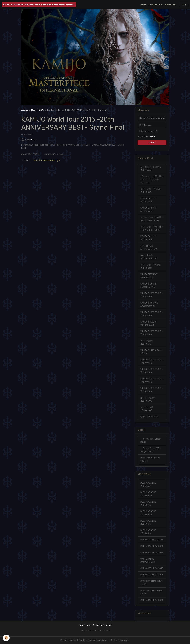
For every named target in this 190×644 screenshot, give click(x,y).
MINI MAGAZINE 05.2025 (152, 553)
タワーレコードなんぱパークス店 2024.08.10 (152, 229)
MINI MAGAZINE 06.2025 (152, 546)
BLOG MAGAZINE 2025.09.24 (148, 494)
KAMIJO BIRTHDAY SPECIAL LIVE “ (149, 276)
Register (107, 625)
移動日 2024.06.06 (150, 417)
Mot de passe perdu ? (146, 137)
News (89, 625)
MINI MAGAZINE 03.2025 (152, 575)
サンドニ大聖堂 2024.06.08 (148, 399)
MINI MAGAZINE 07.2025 (152, 540)
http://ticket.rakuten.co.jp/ (47, 161)
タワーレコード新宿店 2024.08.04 (151, 266)
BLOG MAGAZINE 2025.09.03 (148, 513)
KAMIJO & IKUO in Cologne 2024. (148, 323)
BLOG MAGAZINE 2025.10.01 (148, 484)
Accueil (25, 110)
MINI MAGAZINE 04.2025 (152, 568)
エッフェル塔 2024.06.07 (147, 409)
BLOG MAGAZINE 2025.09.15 (148, 503)
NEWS (41, 110)
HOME (144, 5)
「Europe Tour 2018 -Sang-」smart (151, 450)
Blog (33, 110)
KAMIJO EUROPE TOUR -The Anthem (152, 295)
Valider (152, 143)
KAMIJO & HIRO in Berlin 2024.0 (151, 352)
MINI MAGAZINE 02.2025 (152, 600)
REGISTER (170, 5)
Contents (97, 625)
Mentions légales (68, 640)
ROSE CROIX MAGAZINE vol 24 (151, 592)
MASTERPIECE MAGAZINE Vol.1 (148, 561)
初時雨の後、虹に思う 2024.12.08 (151, 168)
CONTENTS (155, 5)
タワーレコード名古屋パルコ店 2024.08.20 (152, 219)
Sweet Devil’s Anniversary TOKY (149, 247)
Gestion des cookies (120, 640)
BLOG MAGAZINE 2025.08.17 (148, 522)
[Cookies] (6, 638)
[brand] (39, 5)
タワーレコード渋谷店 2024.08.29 (151, 191)
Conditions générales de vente (93, 640)
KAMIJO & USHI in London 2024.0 (148, 285)
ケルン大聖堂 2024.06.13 (147, 342)
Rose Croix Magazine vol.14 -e (150, 459)
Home (82, 625)
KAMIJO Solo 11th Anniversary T (149, 200)
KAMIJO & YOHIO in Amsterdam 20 (149, 304)
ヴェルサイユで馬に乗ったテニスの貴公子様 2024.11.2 (152, 179)
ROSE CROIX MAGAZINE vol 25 (151, 583)
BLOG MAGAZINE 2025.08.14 (148, 532)
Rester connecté (149, 131)
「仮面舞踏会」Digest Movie (151, 440)
